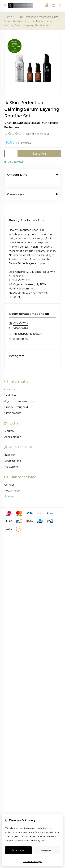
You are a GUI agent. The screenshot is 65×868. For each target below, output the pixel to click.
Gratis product (13, 406)
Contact (9, 478)
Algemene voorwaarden (19, 394)
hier (43, 841)
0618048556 (20, 321)
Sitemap (9, 489)
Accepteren (18, 850)
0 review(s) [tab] (32, 187)
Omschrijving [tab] (32, 175)
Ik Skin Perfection (26, 17)
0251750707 (21, 316)
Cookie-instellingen (33, 861)
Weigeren (47, 850)
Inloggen (10, 448)
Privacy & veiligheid (16, 400)
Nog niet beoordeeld (36, 134)
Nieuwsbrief (12, 460)
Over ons (10, 382)
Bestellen (10, 388)
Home (8, 17)
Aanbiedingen (13, 430)
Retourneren (12, 483)
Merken (9, 424)
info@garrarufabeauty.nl (27, 327)
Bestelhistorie (13, 454)
